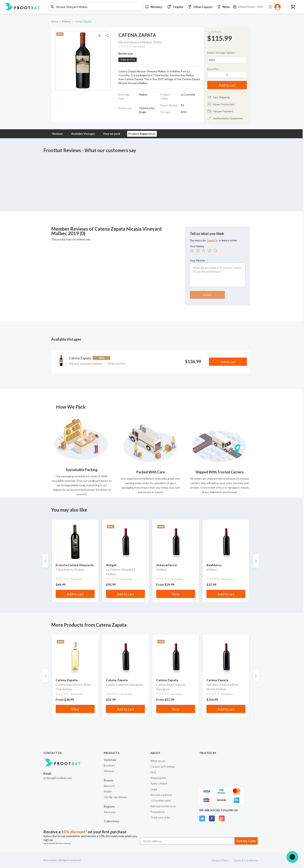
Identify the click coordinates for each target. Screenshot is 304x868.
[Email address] (187, 841)
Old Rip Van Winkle (115, 797)
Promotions (158, 812)
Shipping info (158, 778)
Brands (109, 780)
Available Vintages (83, 134)
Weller (108, 791)
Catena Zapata (83, 21)
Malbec (66, 21)
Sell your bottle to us (163, 806)
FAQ (153, 772)
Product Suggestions (142, 134)
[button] (151, 7)
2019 (212, 60)
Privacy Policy (220, 860)
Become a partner (161, 795)
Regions (109, 806)
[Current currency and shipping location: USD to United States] (248, 7)
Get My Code (246, 841)
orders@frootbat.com (58, 778)
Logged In (212, 240)
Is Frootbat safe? (161, 800)
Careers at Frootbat (163, 767)
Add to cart (227, 85)
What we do (158, 761)
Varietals (110, 760)
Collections (112, 821)
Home (55, 21)
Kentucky (110, 812)
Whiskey (109, 771)
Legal (154, 789)
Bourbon (109, 765)
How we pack (112, 134)
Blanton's (109, 786)
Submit (207, 295)
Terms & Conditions (245, 860)
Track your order (161, 817)
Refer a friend (159, 783)
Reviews (58, 134)
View (176, 594)
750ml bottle (128, 60)
